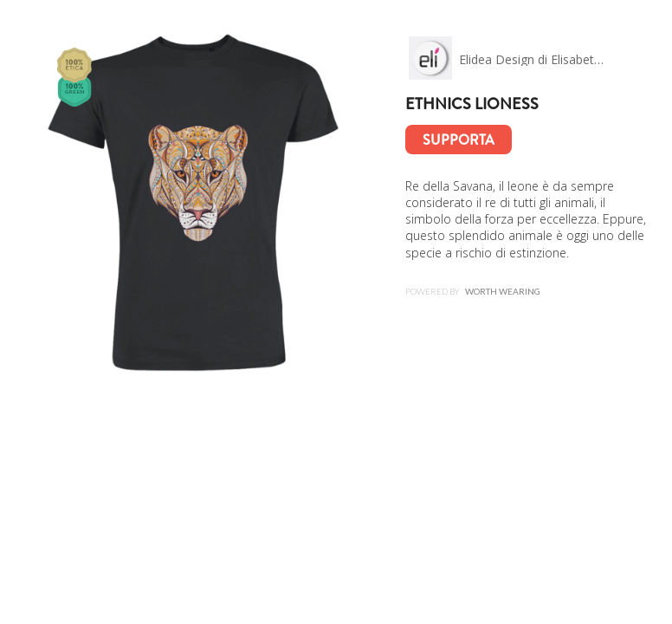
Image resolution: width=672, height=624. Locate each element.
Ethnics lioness (472, 104)
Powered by (473, 291)
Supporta (459, 140)
